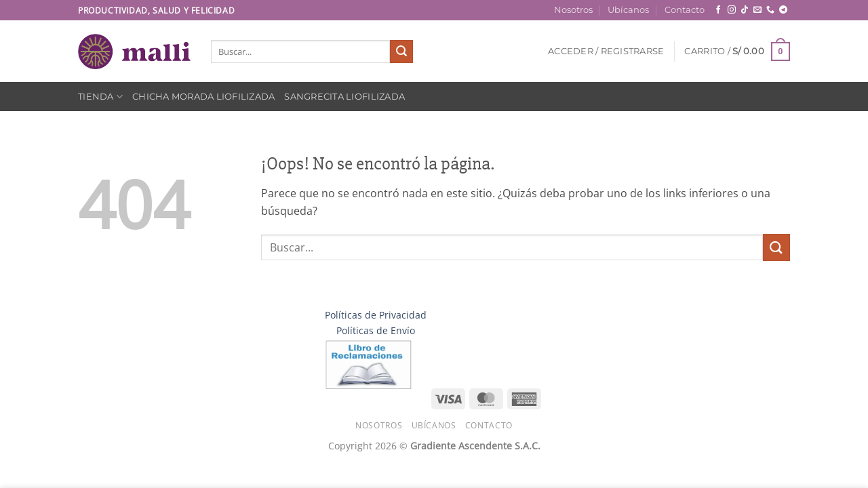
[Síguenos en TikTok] (745, 10)
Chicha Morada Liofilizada (203, 97)
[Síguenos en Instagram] (732, 10)
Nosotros (573, 10)
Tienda (100, 97)
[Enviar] (401, 52)
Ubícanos (628, 10)
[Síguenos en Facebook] (718, 10)
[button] (606, 52)
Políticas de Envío (376, 330)
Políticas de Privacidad (376, 315)
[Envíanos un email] (757, 10)
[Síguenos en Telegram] (783, 10)
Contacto (685, 10)
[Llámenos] (770, 10)
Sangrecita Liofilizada (344, 97)
